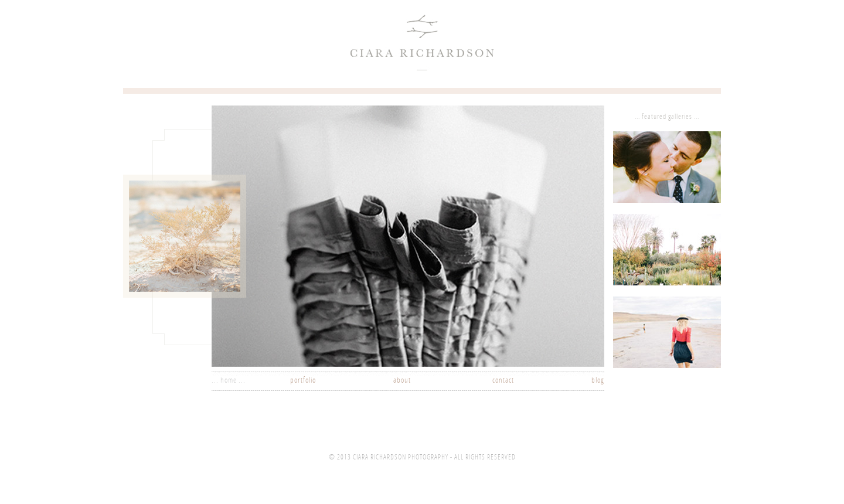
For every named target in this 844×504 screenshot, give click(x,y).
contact (503, 381)
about (402, 381)
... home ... (229, 381)
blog (598, 381)
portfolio (303, 381)
